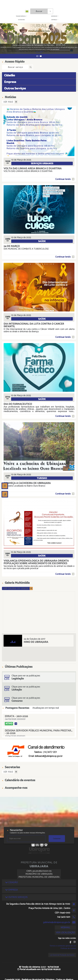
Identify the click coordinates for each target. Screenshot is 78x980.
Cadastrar (57, 839)
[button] (37, 56)
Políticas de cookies (68, 948)
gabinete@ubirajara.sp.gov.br (57, 922)
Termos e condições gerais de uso (63, 946)
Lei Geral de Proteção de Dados (62, 955)
